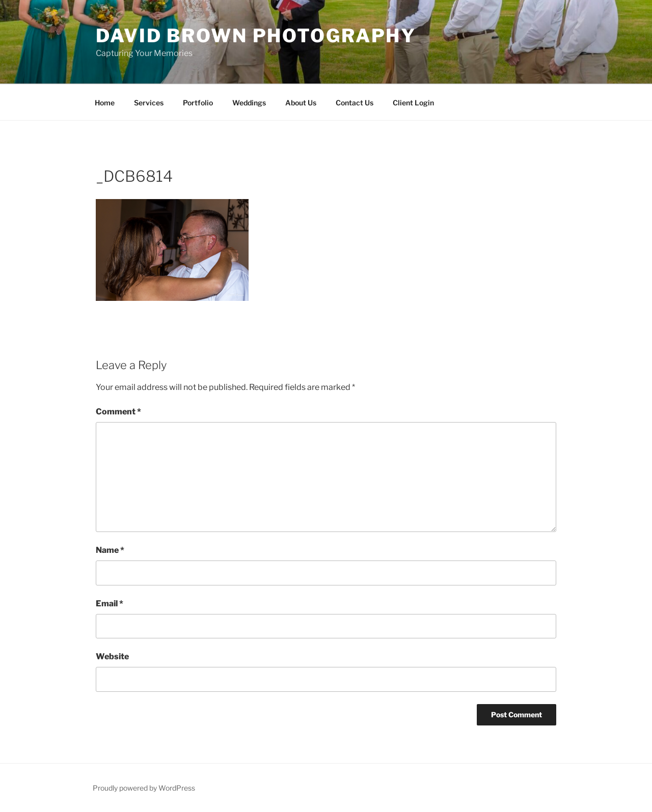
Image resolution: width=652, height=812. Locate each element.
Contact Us (355, 103)
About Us (301, 103)
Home (105, 103)
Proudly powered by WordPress (144, 788)
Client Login (413, 103)
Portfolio (198, 103)
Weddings (249, 103)
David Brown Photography (256, 36)
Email (110, 604)
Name (110, 550)
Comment (118, 412)
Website (112, 656)
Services (149, 103)
